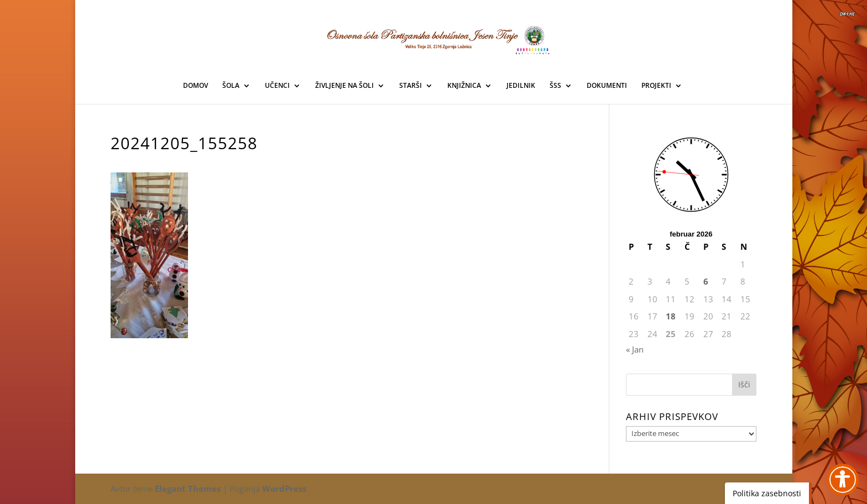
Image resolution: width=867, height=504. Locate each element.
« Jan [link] (635, 349)
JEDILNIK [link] (521, 86)
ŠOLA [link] (231, 86)
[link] (434, 38)
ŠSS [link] (555, 86)
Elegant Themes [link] (188, 489)
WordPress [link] (284, 489)
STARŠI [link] (411, 86)
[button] (744, 385)
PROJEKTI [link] (656, 86)
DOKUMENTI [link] (607, 86)
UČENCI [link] (277, 86)
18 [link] (671, 316)
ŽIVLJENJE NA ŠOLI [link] (344, 86)
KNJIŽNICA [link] (464, 86)
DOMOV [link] (195, 86)
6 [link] (706, 281)
